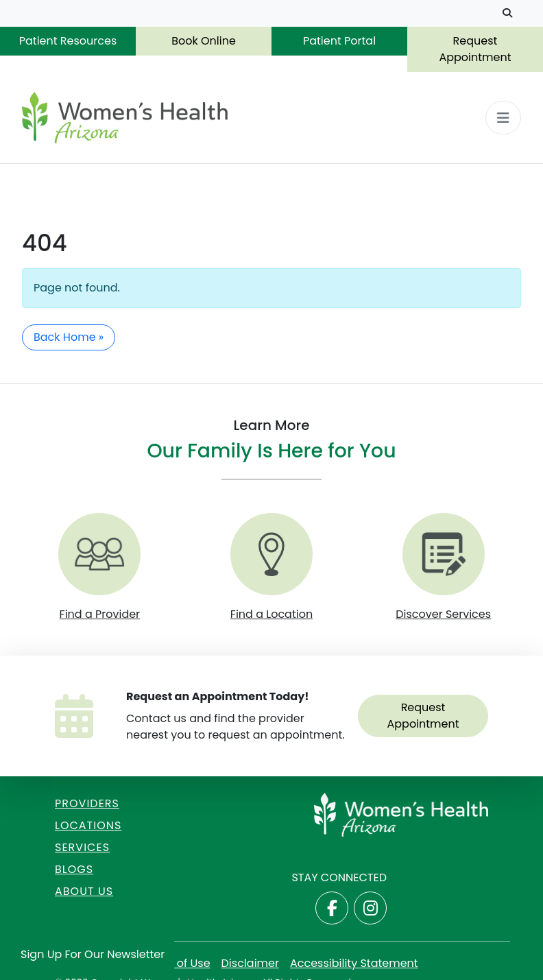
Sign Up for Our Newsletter (93, 954)
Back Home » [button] (69, 337)
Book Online (204, 41)
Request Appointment (475, 49)
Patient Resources (68, 41)
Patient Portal (339, 41)
